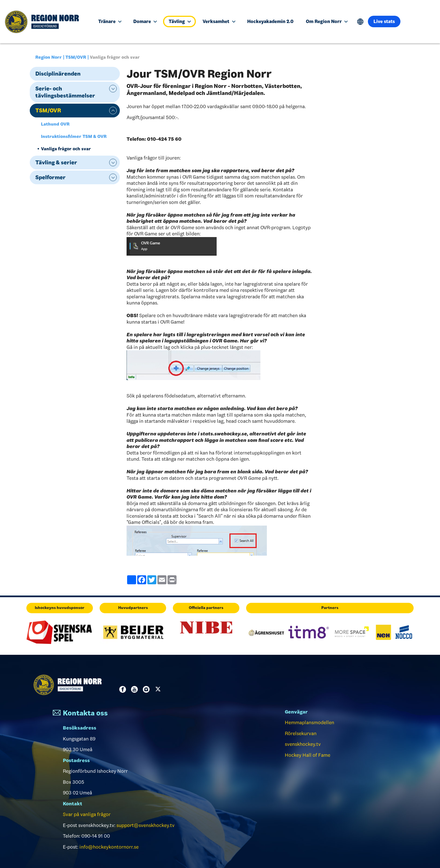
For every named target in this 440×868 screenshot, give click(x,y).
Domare (145, 21)
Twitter (159, 689)
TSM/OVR (76, 57)
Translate (360, 22)
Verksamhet (219, 21)
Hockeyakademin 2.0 (270, 21)
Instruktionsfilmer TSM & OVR (74, 136)
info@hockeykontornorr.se (109, 847)
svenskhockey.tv (303, 744)
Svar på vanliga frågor (87, 814)
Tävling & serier (56, 162)
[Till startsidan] (45, 22)
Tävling (180, 21)
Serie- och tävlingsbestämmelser (65, 92)
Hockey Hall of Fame (308, 755)
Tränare (110, 21)
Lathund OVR (55, 124)
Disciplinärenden (58, 74)
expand (113, 89)
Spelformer (51, 177)
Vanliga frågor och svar (66, 149)
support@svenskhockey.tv (145, 825)
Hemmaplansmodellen (310, 722)
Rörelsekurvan (301, 733)
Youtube (136, 689)
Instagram (147, 689)
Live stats (384, 21)
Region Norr (49, 57)
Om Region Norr (327, 21)
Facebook (124, 689)
